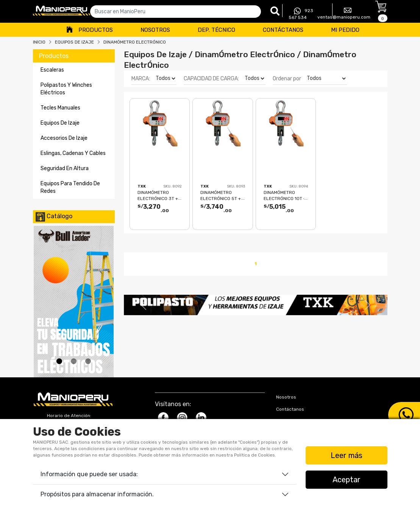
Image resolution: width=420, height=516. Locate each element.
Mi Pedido (345, 30)
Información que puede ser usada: (89, 474)
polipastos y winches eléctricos (66, 89)
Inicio (39, 42)
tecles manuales (60, 108)
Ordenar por (287, 79)
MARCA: (141, 79)
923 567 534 (301, 14)
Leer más (347, 455)
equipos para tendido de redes (70, 187)
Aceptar (347, 480)
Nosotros (155, 30)
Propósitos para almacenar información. (97, 494)
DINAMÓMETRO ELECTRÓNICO (135, 42)
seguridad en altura (65, 168)
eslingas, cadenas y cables (73, 153)
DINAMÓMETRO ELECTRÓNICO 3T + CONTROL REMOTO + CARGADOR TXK (159, 195)
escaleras (52, 70)
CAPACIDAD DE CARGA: (211, 79)
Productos (96, 30)
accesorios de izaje (64, 138)
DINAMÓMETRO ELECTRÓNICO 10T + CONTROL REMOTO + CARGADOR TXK (285, 195)
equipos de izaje (60, 123)
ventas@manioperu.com (344, 13)
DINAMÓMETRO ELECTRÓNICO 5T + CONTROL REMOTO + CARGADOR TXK (222, 195)
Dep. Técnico (216, 30)
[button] (144, 305)
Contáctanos (283, 30)
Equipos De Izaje (74, 42)
